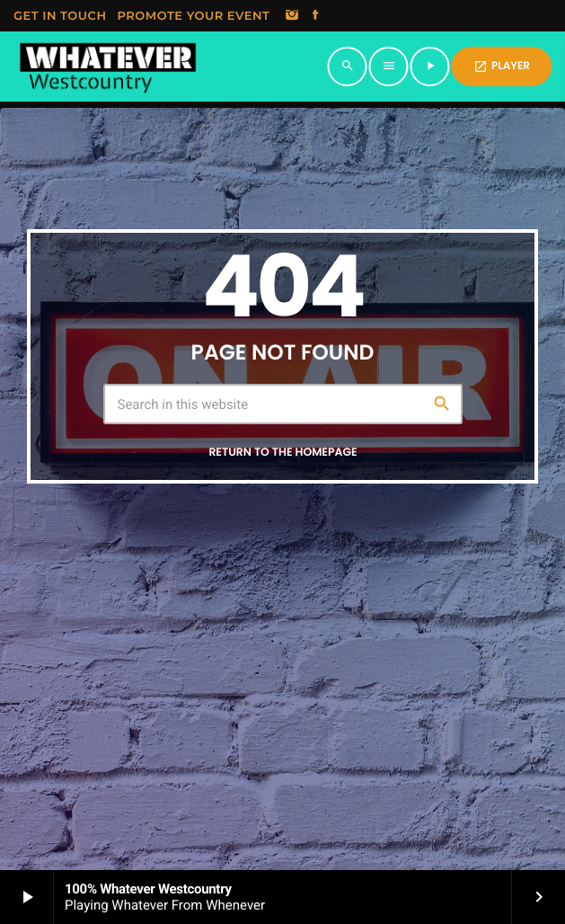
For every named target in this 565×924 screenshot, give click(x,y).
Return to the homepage (282, 453)
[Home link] (107, 67)
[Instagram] (292, 16)
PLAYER (502, 66)
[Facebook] (315, 16)
